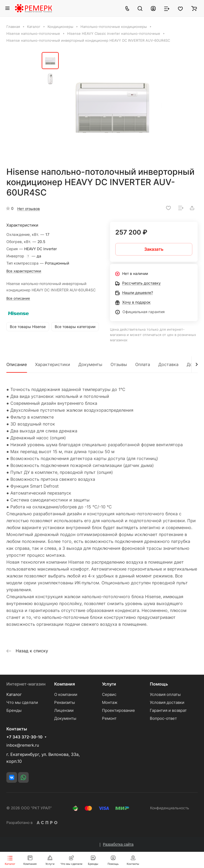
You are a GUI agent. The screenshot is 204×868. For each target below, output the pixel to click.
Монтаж (110, 702)
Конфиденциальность (170, 808)
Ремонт (109, 718)
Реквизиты (65, 702)
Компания (65, 684)
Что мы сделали (22, 702)
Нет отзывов (29, 209)
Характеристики (53, 364)
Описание (17, 364)
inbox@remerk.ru (23, 745)
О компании (66, 694)
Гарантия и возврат (168, 710)
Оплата (143, 364)
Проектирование (118, 710)
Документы (90, 364)
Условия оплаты (165, 694)
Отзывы (119, 364)
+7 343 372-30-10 (24, 737)
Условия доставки (167, 702)
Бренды (14, 710)
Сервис (109, 694)
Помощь (159, 684)
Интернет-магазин (26, 684)
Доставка (168, 364)
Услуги (109, 684)
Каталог (14, 694)
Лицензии (64, 710)
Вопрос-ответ (163, 718)
